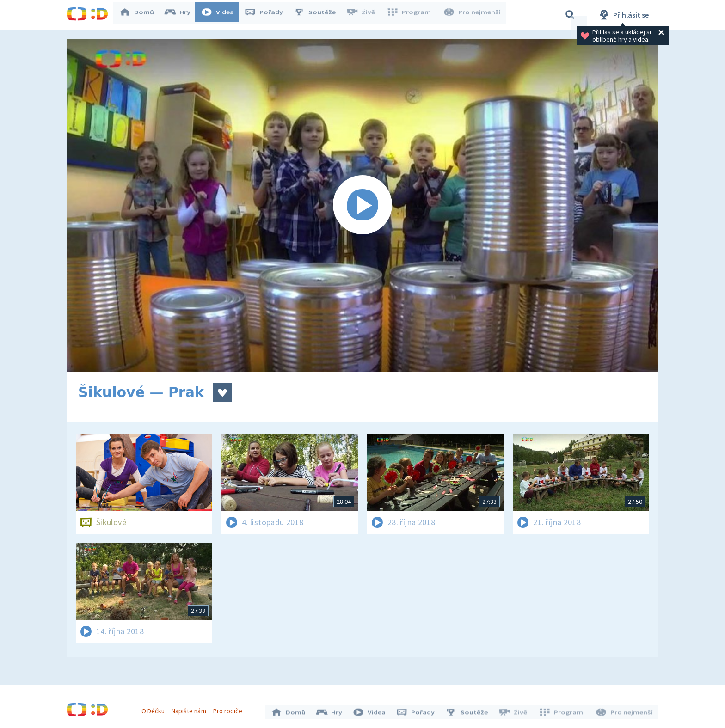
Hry (182, 15)
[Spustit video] (362, 205)
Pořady (268, 15)
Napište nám (191, 709)
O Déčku (155, 709)
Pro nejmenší (473, 15)
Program (412, 15)
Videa (222, 15)
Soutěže (319, 15)
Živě (365, 15)
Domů (141, 15)
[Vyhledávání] (570, 15)
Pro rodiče (230, 709)
